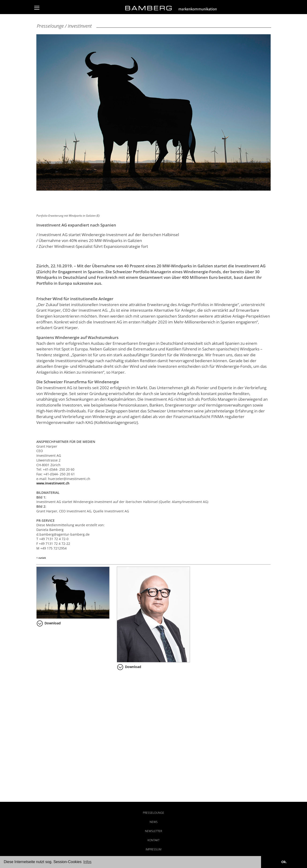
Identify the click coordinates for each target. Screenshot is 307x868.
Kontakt (153, 840)
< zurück (41, 558)
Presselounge (153, 813)
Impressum (153, 849)
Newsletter (153, 831)
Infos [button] (87, 862)
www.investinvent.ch (53, 483)
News (154, 822)
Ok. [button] (284, 862)
